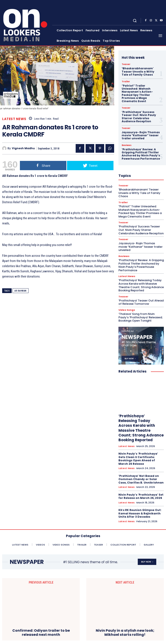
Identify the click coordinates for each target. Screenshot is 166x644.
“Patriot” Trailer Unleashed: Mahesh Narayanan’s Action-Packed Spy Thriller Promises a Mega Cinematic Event (137, 93)
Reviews (127, 145)
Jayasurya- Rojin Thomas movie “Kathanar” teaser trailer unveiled (141, 135)
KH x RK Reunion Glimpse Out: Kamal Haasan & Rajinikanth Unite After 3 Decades (140, 513)
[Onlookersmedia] (27, 22)
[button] (135, 20)
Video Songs (127, 310)
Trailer (126, 82)
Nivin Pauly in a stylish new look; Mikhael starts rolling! (125, 598)
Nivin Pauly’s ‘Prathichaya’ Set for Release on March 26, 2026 (141, 496)
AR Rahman (21, 291)
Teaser (126, 64)
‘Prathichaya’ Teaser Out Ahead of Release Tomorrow (141, 302)
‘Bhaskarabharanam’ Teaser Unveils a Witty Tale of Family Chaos (138, 71)
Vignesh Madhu (23, 148)
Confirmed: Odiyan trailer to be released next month (41, 598)
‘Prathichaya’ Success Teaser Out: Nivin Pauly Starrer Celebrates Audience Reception (139, 117)
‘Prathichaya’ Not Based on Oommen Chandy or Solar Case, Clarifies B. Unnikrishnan (141, 479)
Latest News (14, 119)
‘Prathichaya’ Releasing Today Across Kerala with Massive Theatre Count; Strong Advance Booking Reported (141, 285)
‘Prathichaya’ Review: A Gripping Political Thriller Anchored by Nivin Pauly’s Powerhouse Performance (141, 154)
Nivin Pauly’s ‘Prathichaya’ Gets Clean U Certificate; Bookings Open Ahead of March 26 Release (138, 459)
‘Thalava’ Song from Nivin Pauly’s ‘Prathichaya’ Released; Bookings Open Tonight (141, 317)
